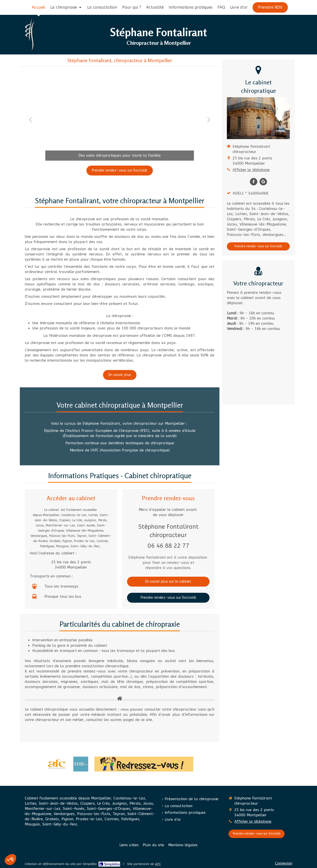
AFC (158, 864)
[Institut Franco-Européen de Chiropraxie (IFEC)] (81, 764)
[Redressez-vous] (144, 764)
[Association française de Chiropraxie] (57, 764)
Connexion (284, 863)
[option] (120, 120)
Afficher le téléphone (251, 170)
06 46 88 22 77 (168, 546)
